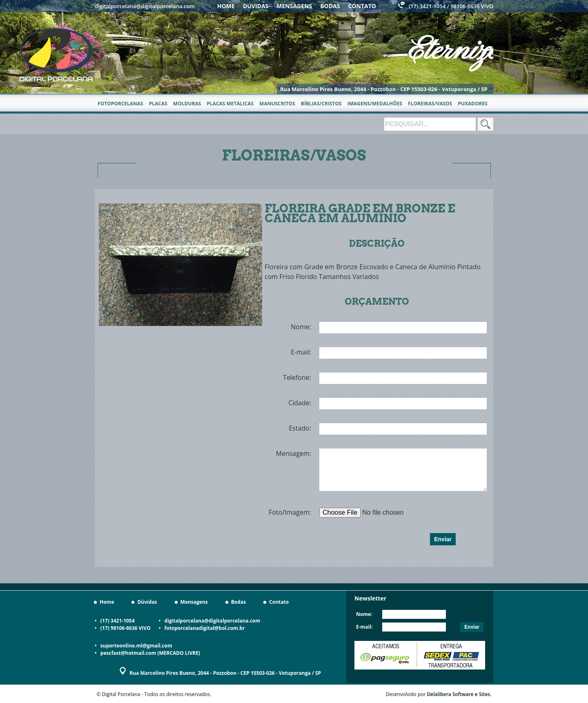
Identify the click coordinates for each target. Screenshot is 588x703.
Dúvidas (256, 6)
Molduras (187, 104)
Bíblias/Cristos (321, 104)
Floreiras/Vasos (430, 104)
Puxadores (473, 104)
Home (226, 6)
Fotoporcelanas (120, 104)
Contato (362, 6)
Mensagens (294, 6)
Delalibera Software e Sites (459, 694)
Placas (158, 104)
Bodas (330, 6)
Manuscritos (277, 104)
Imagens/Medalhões (375, 104)
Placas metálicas (230, 104)
